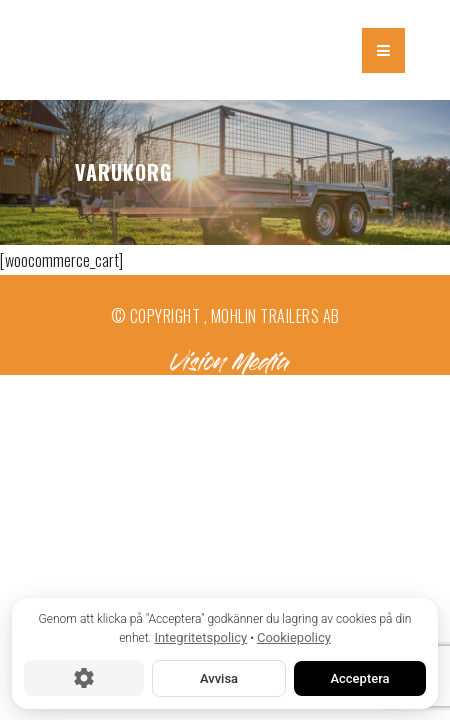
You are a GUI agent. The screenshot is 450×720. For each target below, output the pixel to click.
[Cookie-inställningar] (84, 678)
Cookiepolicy (294, 637)
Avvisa (219, 677)
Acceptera (359, 677)
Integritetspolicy (200, 637)
